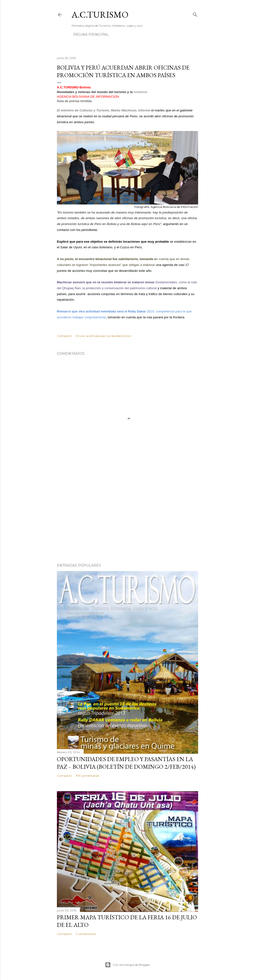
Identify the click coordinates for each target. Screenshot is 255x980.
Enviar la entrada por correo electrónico (103, 336)
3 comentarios (86, 934)
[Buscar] (195, 14)
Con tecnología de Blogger (127, 965)
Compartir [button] (64, 336)
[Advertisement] (127, 517)
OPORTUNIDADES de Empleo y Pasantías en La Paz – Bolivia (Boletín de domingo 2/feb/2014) (126, 763)
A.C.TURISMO (100, 15)
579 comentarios (87, 776)
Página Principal (91, 35)
